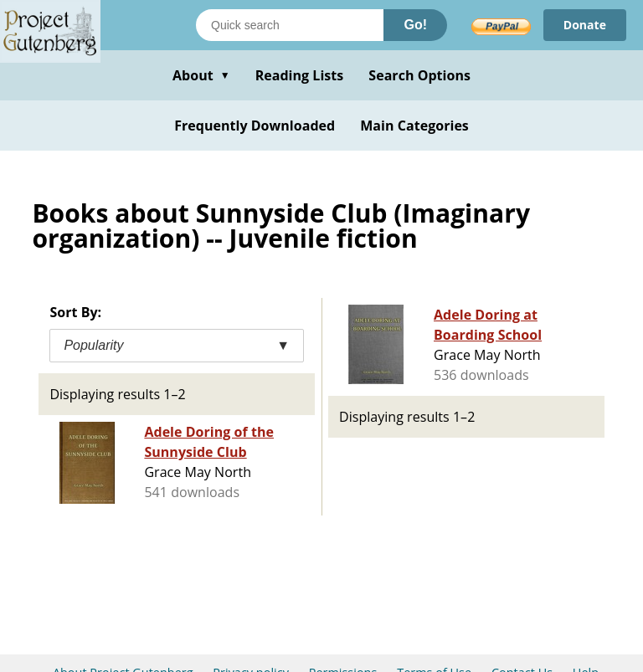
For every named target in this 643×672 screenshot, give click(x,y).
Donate (585, 25)
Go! (415, 25)
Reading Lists (300, 75)
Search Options (419, 75)
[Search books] (290, 25)
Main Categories (414, 126)
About (201, 75)
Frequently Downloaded (255, 126)
